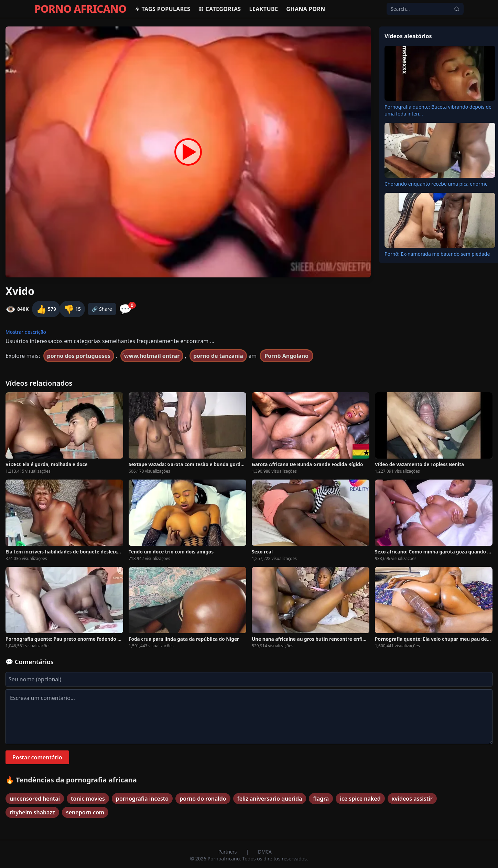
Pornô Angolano (286, 356)
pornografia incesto (142, 799)
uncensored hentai (35, 799)
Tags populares (162, 9)
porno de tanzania (218, 356)
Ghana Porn (306, 9)
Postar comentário (37, 757)
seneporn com (85, 812)
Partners (228, 852)
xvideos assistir (412, 799)
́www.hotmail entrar (152, 356)
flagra (321, 799)
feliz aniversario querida (270, 799)
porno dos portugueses (79, 356)
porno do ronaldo (203, 799)
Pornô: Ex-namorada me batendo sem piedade (437, 254)
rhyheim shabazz (32, 812)
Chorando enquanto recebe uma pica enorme (436, 184)
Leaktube (264, 9)
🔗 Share (102, 309)
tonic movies (88, 799)
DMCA (265, 852)
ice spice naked (360, 799)
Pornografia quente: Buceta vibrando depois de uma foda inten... (438, 110)
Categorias (220, 9)
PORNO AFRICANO (80, 9)
